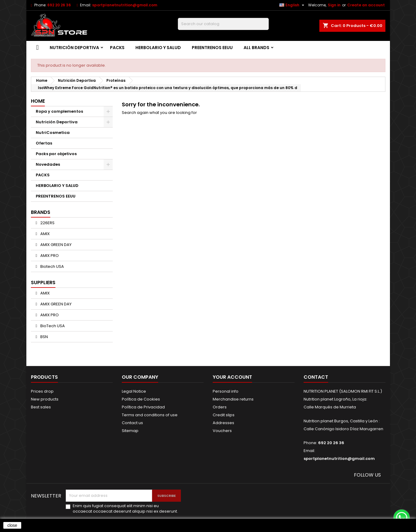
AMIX (45, 234)
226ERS (47, 223)
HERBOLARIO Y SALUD (158, 48)
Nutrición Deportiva (74, 48)
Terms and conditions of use (150, 415)
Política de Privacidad (143, 407)
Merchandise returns (233, 399)
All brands (256, 48)
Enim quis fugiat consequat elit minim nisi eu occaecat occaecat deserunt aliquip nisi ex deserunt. (125, 509)
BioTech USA (52, 326)
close (12, 525)
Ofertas (44, 143)
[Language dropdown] (293, 5)
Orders (220, 407)
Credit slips (224, 415)
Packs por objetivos (56, 154)
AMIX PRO (49, 256)
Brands (41, 212)
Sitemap (130, 431)
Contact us (132, 423)
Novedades (48, 164)
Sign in (334, 5)
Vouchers (222, 431)
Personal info (226, 391)
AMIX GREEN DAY (55, 245)
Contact (316, 377)
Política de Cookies (141, 399)
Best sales (41, 407)
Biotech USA (52, 266)
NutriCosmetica (53, 133)
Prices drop (42, 391)
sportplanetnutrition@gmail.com (125, 5)
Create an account (366, 5)
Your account (232, 377)
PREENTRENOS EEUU (212, 48)
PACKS (117, 48)
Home (38, 101)
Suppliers (43, 283)
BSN (44, 337)
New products (45, 399)
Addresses (223, 423)
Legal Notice (134, 391)
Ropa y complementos (59, 111)
